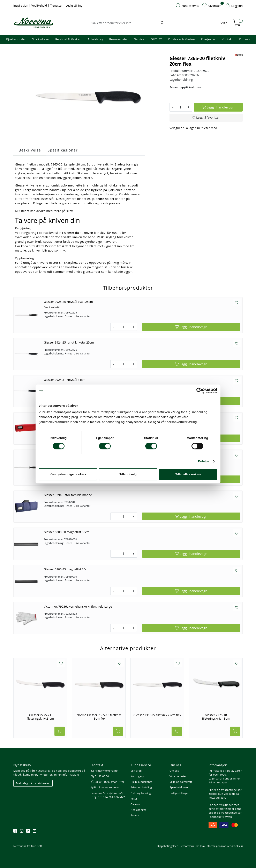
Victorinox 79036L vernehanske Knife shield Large (78, 606)
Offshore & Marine (181, 39)
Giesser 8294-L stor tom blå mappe (68, 495)
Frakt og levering (141, 793)
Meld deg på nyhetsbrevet (33, 783)
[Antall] (180, 107)
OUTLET (156, 39)
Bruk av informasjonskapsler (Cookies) (219, 846)
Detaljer (204, 461)
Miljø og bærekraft (181, 782)
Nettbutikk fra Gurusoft (28, 846)
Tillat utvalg (128, 474)
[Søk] (126, 23)
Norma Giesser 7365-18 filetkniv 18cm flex (99, 717)
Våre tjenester (178, 776)
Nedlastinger (138, 810)
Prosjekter (208, 39)
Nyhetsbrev (22, 765)
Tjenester (57, 5)
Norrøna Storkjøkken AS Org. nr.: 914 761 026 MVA (108, 795)
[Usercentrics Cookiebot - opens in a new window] (199, 391)
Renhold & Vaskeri (68, 39)
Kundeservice (141, 765)
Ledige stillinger (179, 793)
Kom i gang (137, 776)
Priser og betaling (141, 787)
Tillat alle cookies (188, 474)
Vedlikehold (39, 5)
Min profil (136, 771)
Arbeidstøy (95, 39)
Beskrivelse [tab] (30, 150)
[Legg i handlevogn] (218, 107)
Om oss (244, 39)
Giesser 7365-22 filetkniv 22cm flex (157, 715)
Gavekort (136, 804)
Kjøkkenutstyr (16, 39)
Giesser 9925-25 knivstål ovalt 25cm (68, 302)
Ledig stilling (74, 5)
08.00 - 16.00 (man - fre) (108, 782)
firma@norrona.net (105, 771)
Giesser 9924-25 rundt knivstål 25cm (69, 342)
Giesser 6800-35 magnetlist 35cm (67, 569)
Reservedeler (119, 39)
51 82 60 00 (100, 776)
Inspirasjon (21, 5)
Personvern (187, 846)
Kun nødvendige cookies (68, 474)
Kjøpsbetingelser (168, 846)
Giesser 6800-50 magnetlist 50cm (67, 532)
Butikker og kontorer (106, 787)
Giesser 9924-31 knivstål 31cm (65, 380)
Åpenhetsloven (179, 787)
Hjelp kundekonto (141, 782)
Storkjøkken (41, 39)
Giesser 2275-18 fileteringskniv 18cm (216, 717)
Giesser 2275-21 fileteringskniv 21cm (40, 717)
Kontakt (227, 39)
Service (139, 39)
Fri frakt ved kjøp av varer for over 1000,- (225, 773)
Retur (134, 799)
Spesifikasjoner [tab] (63, 150)
